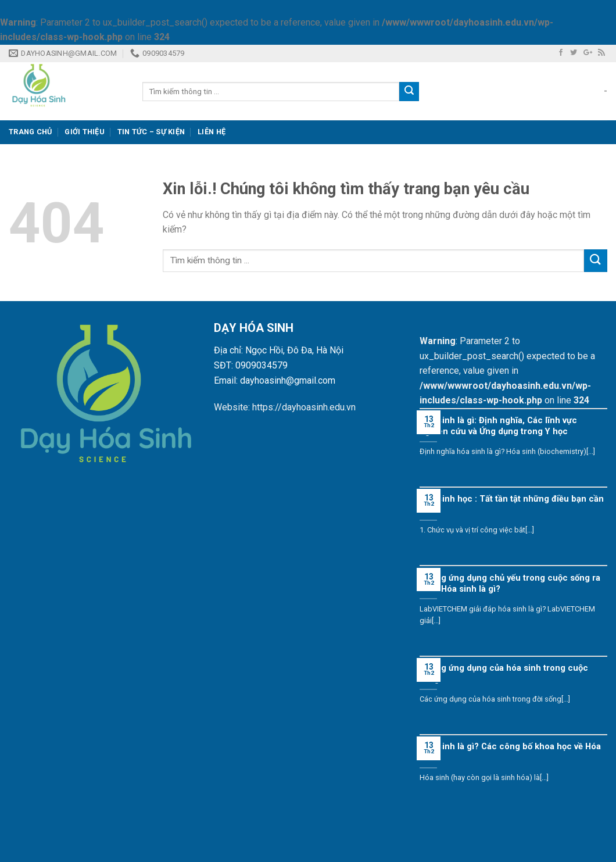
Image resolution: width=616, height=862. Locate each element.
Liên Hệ (212, 132)
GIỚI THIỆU (85, 132)
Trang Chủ (30, 132)
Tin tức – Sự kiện (151, 132)
